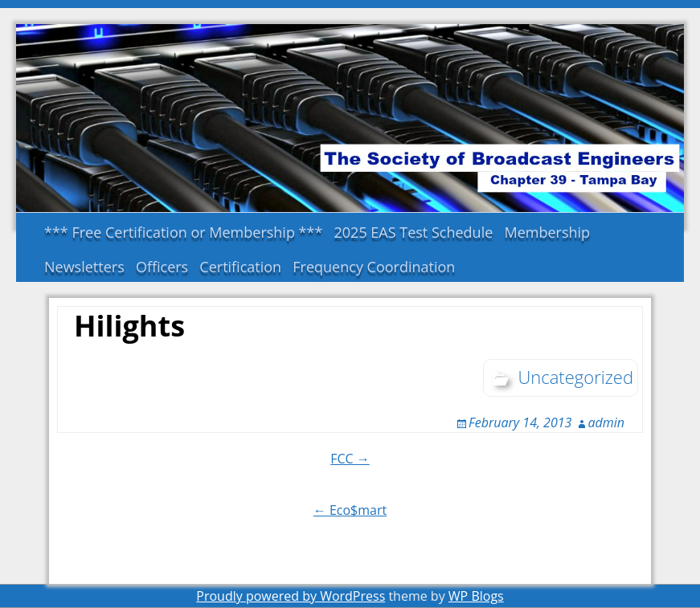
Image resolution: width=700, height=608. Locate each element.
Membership (547, 232)
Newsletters (84, 267)
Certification (240, 267)
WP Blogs (476, 596)
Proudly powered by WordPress (291, 596)
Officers (162, 267)
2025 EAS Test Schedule (414, 232)
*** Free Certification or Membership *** (183, 232)
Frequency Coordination (374, 267)
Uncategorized (575, 377)
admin (607, 422)
